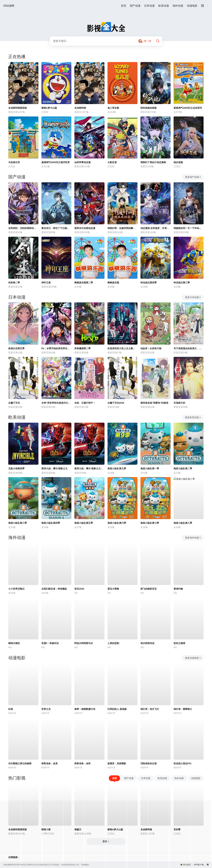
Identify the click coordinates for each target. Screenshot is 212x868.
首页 (124, 6)
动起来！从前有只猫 (151, 348)
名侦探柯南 (80, 108)
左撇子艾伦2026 (116, 403)
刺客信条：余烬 (82, 763)
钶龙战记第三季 (182, 283)
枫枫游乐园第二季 (84, 283)
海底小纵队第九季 (117, 468)
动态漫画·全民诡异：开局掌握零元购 (156, 228)
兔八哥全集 (113, 108)
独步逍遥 (178, 162)
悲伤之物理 (179, 643)
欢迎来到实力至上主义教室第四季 (123, 348)
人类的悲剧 (113, 643)
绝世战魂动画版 (149, 108)
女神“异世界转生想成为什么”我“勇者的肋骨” (56, 403)
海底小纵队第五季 (84, 523)
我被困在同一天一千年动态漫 (189, 228)
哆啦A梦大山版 (49, 108)
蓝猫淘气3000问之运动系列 (188, 108)
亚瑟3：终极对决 (50, 643)
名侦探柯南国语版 (18, 108)
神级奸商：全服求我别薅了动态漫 (123, 228)
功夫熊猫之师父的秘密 (20, 763)
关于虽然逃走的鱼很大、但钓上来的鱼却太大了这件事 (189, 348)
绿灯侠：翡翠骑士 (183, 709)
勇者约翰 (178, 589)
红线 (11, 709)
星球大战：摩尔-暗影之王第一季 (89, 468)
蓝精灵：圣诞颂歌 (117, 763)
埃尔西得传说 (147, 643)
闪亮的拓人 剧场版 (117, 709)
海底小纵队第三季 (18, 523)
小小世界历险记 (16, 589)
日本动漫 (149, 6)
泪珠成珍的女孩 (149, 763)
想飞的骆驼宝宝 (149, 589)
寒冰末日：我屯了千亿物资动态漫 (56, 228)
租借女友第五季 (16, 348)
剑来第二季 (14, 283)
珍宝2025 (79, 589)
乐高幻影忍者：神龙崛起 (54, 589)
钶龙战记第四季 (149, 283)
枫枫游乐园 (113, 283)
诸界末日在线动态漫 (85, 228)
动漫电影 (192, 6)
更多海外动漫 (193, 538)
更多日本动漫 (193, 297)
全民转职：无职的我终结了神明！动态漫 (23, 228)
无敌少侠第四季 (16, 468)
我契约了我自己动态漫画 (153, 162)
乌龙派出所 (14, 162)
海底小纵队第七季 (150, 523)
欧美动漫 (164, 6)
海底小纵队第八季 (183, 523)
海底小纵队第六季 (117, 523)
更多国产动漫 (193, 177)
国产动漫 (135, 6)
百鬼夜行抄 (179, 403)
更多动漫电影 (193, 658)
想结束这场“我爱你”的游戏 (154, 403)
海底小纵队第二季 (183, 468)
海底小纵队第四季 (51, 523)
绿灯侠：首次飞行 (150, 709)
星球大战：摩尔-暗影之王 (55, 468)
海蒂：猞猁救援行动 (85, 709)
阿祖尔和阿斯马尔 (84, 643)
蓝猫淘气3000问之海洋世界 (56, 162)
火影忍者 (112, 162)
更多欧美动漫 (193, 417)
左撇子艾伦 (14, 403)
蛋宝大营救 (113, 589)
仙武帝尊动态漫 (82, 162)
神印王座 (46, 283)
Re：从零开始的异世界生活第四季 (56, 348)
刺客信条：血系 (50, 763)
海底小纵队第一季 (150, 468)
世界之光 (46, 709)
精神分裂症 (14, 643)
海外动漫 (178, 6)
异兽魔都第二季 (82, 348)
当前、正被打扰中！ (85, 403)
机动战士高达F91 (183, 763)
